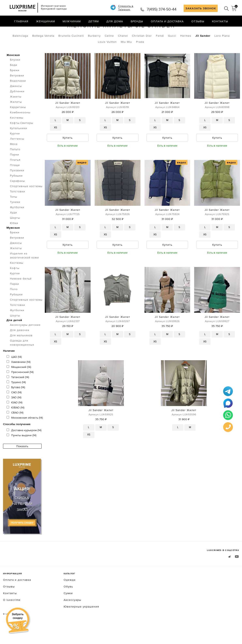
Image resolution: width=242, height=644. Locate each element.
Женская (13, 71)
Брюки (15, 86)
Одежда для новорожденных (22, 359)
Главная (21, 21)
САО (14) (14, 408)
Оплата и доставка (167, 21)
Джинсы (16, 102)
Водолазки (18, 97)
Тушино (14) (16, 398)
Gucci (172, 52)
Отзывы (198, 21)
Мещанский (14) (19, 383)
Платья (15, 176)
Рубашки (16, 192)
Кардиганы (18, 123)
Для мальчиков (21, 351)
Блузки (15, 76)
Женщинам (46, 21)
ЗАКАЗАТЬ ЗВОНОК (201, 8)
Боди (14, 81)
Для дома (115, 21)
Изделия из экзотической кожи (24, 271)
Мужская (13, 244)
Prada (140, 58)
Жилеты (46, 30)
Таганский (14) (18, 393)
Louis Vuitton (107, 58)
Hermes (186, 52)
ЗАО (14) (14, 413)
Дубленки (17, 107)
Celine (109, 52)
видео (82, 179)
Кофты (15, 284)
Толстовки (18, 207)
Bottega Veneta (43, 52)
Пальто (15, 165)
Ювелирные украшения (81, 623)
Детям (94, 21)
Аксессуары (72, 616)
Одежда (26, 30)
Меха (14, 160)
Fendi (160, 52)
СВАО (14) (15, 429)
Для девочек (20, 346)
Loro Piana (222, 52)
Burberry (94, 52)
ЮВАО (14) (15, 423)
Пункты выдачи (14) (21, 451)
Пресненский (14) (20, 388)
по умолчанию (221, 30)
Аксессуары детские (25, 341)
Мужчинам (72, 21)
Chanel (123, 52)
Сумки (68, 609)
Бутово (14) (16, 403)
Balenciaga (20, 52)
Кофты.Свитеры (22, 139)
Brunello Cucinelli (71, 52)
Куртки (15, 149)
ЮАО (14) (14, 418)
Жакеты (16, 113)
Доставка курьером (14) (24, 446)
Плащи (15, 181)
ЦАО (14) (14, 373)
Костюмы (17, 134)
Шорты (15, 234)
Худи (13, 228)
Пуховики (17, 186)
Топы (14, 213)
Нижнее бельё (21, 295)
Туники (15, 218)
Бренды (137, 21)
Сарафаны (17, 197)
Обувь (68, 602)
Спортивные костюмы (26, 202)
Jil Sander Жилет (68, 119)
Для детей (14, 336)
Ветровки (17, 91)
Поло (14, 305)
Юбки (14, 239)
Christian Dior (142, 52)
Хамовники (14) (18, 378)
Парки (14, 170)
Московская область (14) (25, 434)
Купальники (19, 144)
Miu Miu (126, 58)
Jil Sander (203, 52)
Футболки (17, 223)
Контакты (220, 21)
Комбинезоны (20, 128)
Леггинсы (17, 155)
